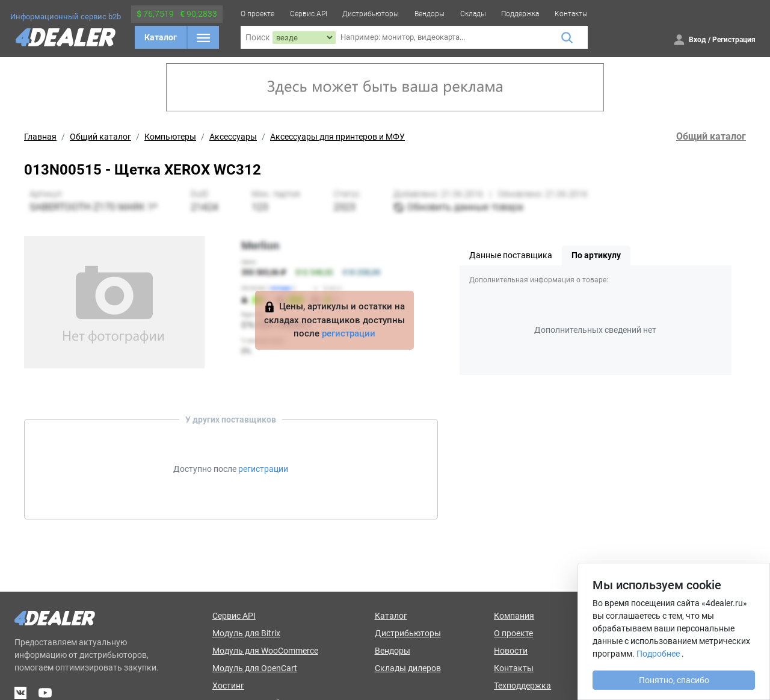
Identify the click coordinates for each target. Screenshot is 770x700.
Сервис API (309, 14)
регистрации (349, 333)
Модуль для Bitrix (246, 633)
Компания (514, 616)
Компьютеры (170, 137)
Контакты (571, 14)
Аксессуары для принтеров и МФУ (337, 137)
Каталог (161, 37)
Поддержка (520, 14)
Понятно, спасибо (674, 680)
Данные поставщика (511, 255)
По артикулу (596, 255)
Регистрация (734, 40)
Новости (511, 651)
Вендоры (430, 14)
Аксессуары (233, 137)
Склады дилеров (408, 668)
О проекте (257, 14)
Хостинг (228, 686)
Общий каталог (100, 137)
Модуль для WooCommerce (265, 651)
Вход (698, 40)
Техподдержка (522, 686)
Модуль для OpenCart (255, 668)
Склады (473, 14)
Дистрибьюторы (371, 14)
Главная (40, 137)
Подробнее (658, 654)
